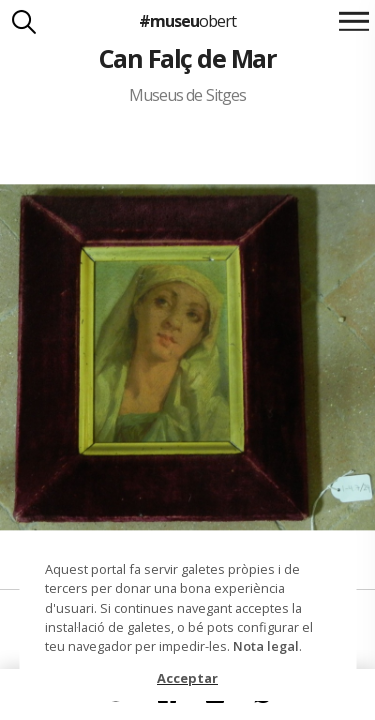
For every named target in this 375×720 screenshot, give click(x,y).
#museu (187, 21)
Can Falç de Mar (187, 58)
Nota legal (266, 646)
